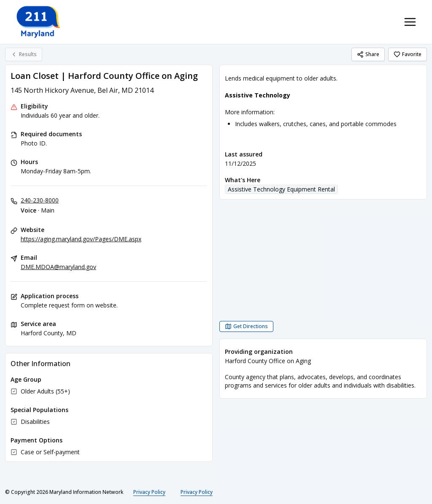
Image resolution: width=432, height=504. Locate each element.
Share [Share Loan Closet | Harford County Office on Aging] (368, 54)
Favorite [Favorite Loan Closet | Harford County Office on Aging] (408, 54)
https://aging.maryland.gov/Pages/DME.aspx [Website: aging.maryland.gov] (81, 239)
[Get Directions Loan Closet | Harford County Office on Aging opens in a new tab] (246, 326)
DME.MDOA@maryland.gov (58, 267)
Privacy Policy (149, 492)
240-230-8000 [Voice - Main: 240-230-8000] (40, 200)
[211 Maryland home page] (39, 22)
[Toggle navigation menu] (410, 22)
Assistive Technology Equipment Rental (281, 189)
